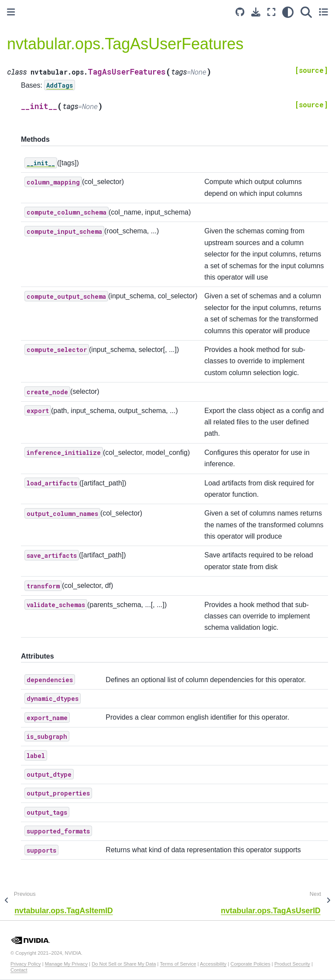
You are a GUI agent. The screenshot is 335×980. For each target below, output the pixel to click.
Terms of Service (178, 964)
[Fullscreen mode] (271, 12)
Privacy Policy (26, 964)
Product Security (292, 964)
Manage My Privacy (66, 964)
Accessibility (213, 964)
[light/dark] (288, 12)
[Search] (306, 12)
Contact (19, 970)
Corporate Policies (250, 964)
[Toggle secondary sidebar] (323, 12)
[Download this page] (256, 12)
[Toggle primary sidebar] (11, 12)
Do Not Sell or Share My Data (124, 964)
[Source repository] (240, 12)
